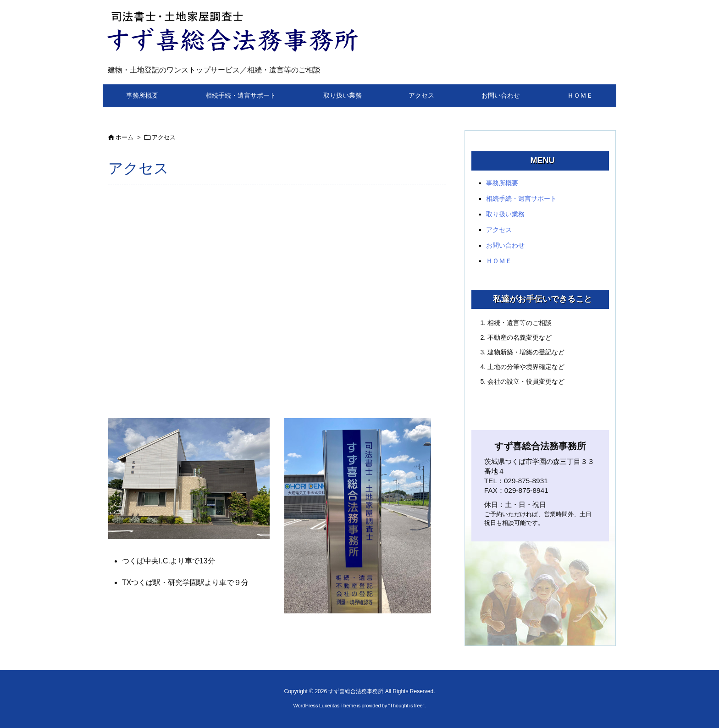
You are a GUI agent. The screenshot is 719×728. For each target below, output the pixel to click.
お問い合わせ (505, 245)
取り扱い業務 (505, 214)
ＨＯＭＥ (499, 261)
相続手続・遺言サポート (521, 199)
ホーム (124, 137)
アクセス (164, 137)
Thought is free (406, 706)
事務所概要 (502, 183)
